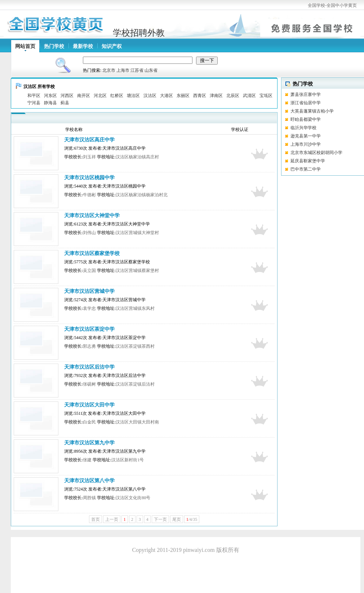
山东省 (151, 70)
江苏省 (137, 70)
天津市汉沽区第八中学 (89, 481)
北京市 (109, 70)
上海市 (123, 70)
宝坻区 (266, 96)
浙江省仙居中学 (306, 103)
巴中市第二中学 (306, 169)
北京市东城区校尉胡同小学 (316, 153)
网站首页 (25, 46)
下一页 (160, 519)
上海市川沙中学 (306, 144)
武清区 (249, 96)
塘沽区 (133, 96)
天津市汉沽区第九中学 (89, 443)
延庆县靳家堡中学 (308, 161)
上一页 (112, 519)
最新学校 (83, 46)
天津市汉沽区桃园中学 (89, 178)
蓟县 (65, 103)
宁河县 (34, 103)
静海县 (50, 103)
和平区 (34, 96)
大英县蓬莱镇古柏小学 (312, 111)
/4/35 (192, 519)
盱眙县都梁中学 (306, 119)
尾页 (177, 519)
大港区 (167, 96)
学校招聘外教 (139, 33)
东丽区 (183, 96)
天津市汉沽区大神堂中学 (92, 216)
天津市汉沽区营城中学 (89, 291)
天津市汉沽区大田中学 (89, 405)
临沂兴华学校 (315, 128)
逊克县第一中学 (306, 136)
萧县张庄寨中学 (306, 95)
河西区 (67, 96)
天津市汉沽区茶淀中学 (89, 329)
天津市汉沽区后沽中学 (89, 367)
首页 (96, 519)
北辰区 (233, 96)
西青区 (200, 96)
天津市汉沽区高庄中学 (89, 140)
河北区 (100, 96)
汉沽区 (150, 96)
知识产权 (112, 46)
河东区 (50, 96)
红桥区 (117, 96)
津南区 (216, 96)
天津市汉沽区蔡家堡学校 (92, 253)
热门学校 (54, 46)
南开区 (84, 96)
